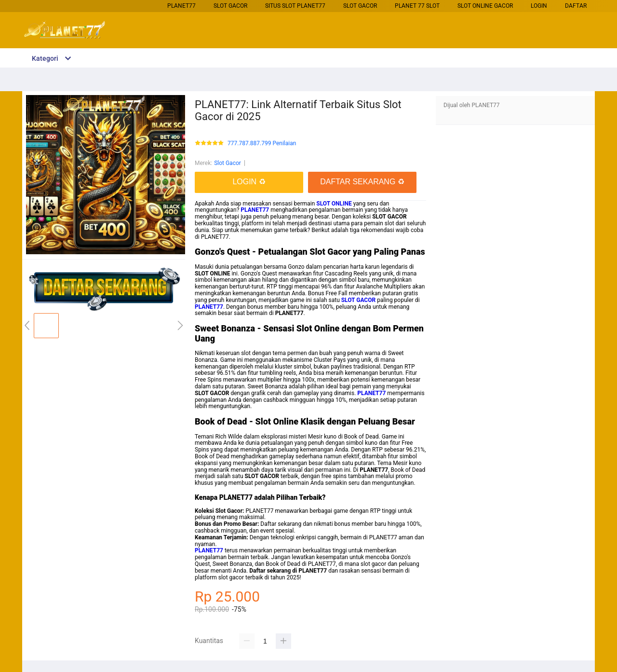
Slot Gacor (230, 6)
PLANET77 (181, 6)
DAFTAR (576, 6)
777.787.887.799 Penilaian (262, 144)
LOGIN (539, 6)
